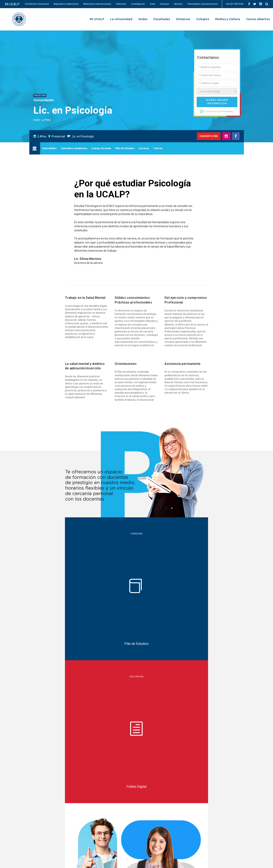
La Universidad (121, 19)
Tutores (158, 148)
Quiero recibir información (217, 102)
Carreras (144, 148)
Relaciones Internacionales (97, 4)
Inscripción (209, 136)
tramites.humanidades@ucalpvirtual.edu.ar (83, 736)
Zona (152, 4)
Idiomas (178, 4)
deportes (173, 605)
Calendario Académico (74, 148)
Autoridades (49, 148)
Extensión (121, 4)
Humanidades (44, 100)
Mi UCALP (12, 4)
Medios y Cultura (228, 19)
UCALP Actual (26, 761)
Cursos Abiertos (258, 19)
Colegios (203, 19)
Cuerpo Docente (101, 148)
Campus (164, 4)
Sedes (143, 19)
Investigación (138, 4)
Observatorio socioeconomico (203, 4)
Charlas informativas (63, 605)
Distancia (183, 19)
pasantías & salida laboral (167, 596)
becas (118, 596)
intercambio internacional (212, 596)
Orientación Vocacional (37, 4)
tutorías (135, 596)
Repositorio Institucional (66, 4)
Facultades (162, 19)
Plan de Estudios (125, 148)
